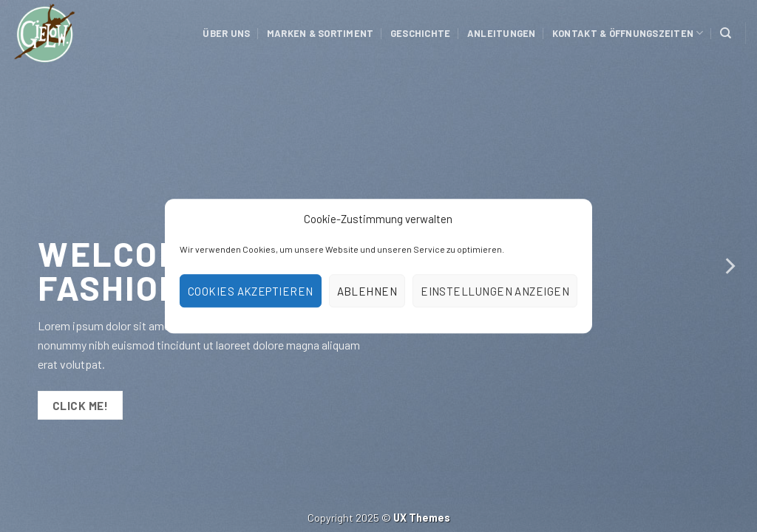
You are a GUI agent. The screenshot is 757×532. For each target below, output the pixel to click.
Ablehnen (367, 291)
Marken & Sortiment (320, 33)
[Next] (729, 266)
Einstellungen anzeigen (495, 291)
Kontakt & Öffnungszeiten (628, 33)
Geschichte (421, 33)
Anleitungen (502, 33)
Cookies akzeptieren (251, 291)
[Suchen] (726, 33)
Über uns (226, 33)
